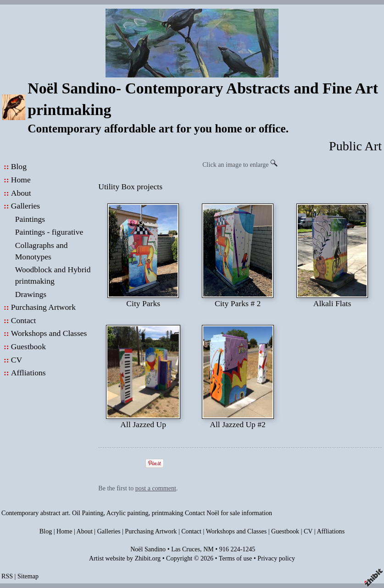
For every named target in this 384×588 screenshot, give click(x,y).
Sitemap (28, 576)
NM (209, 549)
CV (17, 360)
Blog (19, 166)
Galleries (26, 206)
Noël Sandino (148, 549)
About (21, 193)
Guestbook (28, 346)
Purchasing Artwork (43, 307)
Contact (24, 320)
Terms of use (236, 558)
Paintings (30, 219)
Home (21, 180)
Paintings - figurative (49, 232)
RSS (7, 576)
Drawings (31, 294)
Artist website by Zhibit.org (125, 558)
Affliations (28, 373)
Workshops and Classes (49, 333)
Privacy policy (276, 558)
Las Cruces (186, 549)
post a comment (156, 488)
